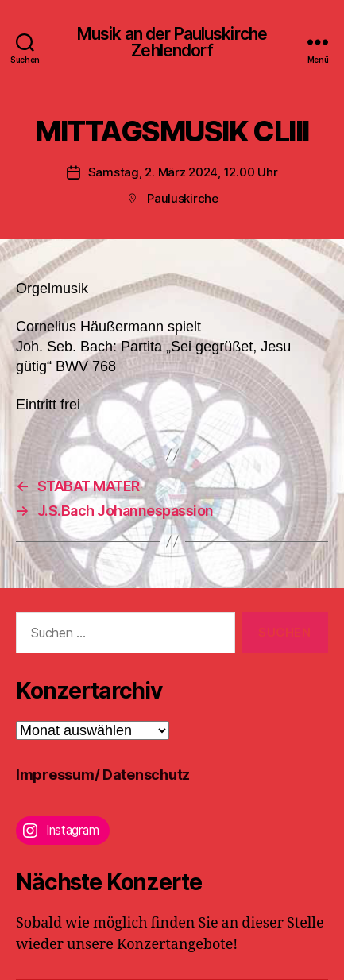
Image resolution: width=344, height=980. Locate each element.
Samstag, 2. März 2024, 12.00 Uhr (183, 172)
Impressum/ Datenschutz (103, 775)
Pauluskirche (183, 198)
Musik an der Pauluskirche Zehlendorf (172, 42)
